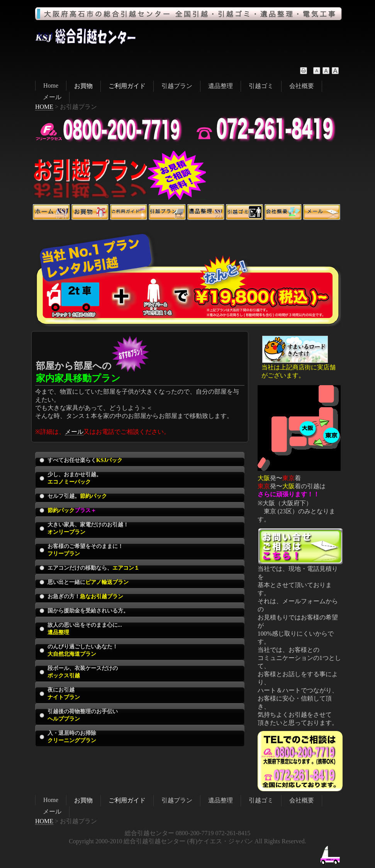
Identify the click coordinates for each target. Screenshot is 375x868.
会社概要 (302, 86)
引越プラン (177, 86)
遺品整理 (221, 86)
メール (52, 97)
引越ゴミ (261, 86)
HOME (44, 107)
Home (51, 85)
